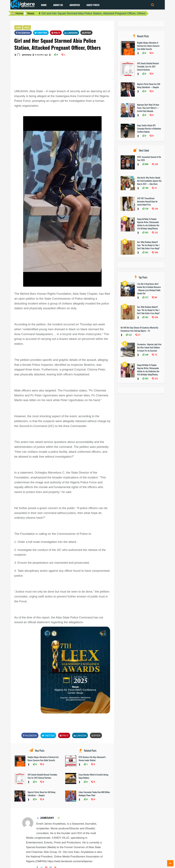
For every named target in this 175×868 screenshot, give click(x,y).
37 (139, 335)
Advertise (75, 5)
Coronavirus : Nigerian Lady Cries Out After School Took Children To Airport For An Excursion (149, 347)
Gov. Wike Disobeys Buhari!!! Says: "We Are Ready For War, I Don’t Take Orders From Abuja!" (149, 245)
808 (146, 164)
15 (155, 188)
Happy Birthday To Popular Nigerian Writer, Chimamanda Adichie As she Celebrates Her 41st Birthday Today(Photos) (148, 224)
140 (146, 355)
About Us (58, 5)
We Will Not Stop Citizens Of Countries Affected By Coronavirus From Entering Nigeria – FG (139, 329)
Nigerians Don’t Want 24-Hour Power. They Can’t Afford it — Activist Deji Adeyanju (148, 108)
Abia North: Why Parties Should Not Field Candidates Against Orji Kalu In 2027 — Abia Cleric (149, 181)
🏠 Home (17, 13)
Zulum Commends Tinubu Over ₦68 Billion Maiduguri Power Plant (94, 794)
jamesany (27, 55)
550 (146, 209)
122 (130, 335)
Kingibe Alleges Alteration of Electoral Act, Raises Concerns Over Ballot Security (43, 759)
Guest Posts (93, 5)
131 (156, 233)
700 (146, 188)
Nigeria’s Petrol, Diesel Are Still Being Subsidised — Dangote (42, 794)
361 (146, 252)
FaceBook (23, 33)
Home (44, 5)
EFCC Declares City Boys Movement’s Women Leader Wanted (92, 759)
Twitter (41, 33)
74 (155, 355)
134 (156, 209)
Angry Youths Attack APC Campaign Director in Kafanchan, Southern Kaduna (149, 128)
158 (156, 164)
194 (156, 252)
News (31, 13)
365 (146, 233)
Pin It (56, 33)
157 (146, 297)
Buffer (86, 33)
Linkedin (71, 33)
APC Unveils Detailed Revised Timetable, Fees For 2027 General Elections (43, 776)
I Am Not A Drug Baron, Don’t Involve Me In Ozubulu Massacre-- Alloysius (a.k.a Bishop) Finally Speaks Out (149, 289)
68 (155, 297)
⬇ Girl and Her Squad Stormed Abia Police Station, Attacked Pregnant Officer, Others (92, 13)
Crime (18, 28)
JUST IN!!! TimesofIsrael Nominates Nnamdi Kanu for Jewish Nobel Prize (147, 201)
